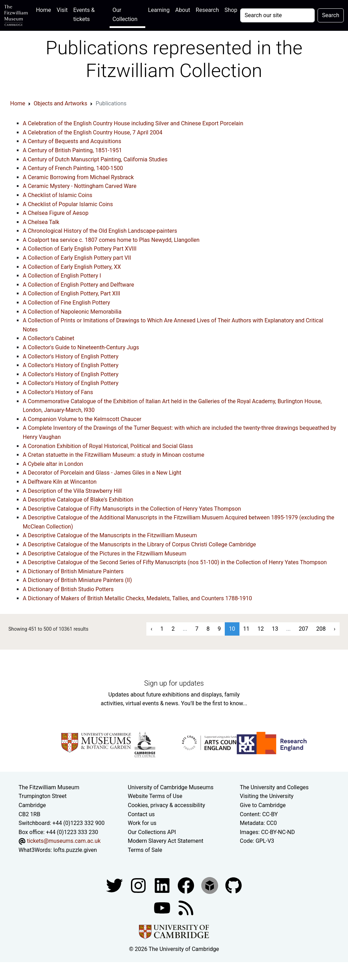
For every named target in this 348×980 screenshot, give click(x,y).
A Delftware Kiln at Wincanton (60, 482)
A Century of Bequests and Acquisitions (72, 141)
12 (261, 629)
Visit (62, 10)
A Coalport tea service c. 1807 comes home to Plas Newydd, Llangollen (111, 240)
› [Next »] (335, 629)
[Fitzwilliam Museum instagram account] (139, 885)
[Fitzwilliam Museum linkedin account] (187, 885)
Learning (159, 10)
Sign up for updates (174, 683)
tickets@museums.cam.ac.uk (64, 841)
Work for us (142, 823)
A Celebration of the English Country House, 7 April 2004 (93, 132)
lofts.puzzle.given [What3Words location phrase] (75, 850)
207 (303, 629)
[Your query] (277, 15)
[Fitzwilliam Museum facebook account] (163, 885)
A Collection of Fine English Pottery (66, 303)
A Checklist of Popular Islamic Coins (68, 204)
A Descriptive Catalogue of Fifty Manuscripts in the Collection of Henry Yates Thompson (132, 509)
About (183, 10)
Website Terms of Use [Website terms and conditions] (155, 796)
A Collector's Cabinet (48, 338)
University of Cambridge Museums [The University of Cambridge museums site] (171, 787)
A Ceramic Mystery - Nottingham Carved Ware (80, 186)
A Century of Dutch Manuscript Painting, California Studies (95, 159)
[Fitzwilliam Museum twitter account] (115, 885)
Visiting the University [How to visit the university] (267, 796)
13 (275, 629)
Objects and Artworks (60, 103)
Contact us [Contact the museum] (141, 814)
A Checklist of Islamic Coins (58, 195)
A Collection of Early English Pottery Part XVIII (80, 249)
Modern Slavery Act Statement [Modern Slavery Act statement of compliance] (166, 841)
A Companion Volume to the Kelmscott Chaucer (82, 419)
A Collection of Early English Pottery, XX (72, 267)
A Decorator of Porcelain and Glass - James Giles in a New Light (102, 473)
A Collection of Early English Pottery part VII (77, 258)
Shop (231, 10)
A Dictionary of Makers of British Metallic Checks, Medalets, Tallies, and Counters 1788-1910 (137, 598)
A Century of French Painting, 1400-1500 (73, 168)
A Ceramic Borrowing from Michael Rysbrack (78, 177)
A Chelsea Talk (41, 222)
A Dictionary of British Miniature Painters (73, 571)
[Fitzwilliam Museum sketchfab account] (210, 885)
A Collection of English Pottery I (62, 276)
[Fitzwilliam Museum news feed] (186, 907)
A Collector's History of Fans (58, 392)
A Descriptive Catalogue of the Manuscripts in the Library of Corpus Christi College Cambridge (139, 544)
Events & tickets (84, 15)
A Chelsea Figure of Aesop (56, 213)
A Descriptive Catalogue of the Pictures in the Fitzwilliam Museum (105, 554)
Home (45, 9)
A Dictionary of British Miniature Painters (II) (77, 580)
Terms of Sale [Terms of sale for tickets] (145, 850)
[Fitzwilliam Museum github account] (234, 885)
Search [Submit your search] (331, 15)
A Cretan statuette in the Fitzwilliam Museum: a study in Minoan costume (114, 455)
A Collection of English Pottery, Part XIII (71, 293)
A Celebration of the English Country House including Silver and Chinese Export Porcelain (133, 123)
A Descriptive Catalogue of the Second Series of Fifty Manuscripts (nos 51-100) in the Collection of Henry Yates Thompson (175, 562)
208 (321, 629)
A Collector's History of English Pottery (71, 356)
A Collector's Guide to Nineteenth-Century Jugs (81, 347)
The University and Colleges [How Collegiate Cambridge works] (274, 787)
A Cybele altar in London (53, 464)
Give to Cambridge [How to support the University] (263, 805)
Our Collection (125, 15)
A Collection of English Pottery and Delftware (78, 285)
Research (207, 10)
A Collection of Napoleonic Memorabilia (72, 312)
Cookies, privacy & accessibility (166, 805)
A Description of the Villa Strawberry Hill (72, 491)
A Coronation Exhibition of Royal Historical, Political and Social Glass (108, 446)
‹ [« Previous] (151, 629)
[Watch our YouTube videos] (163, 907)
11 (246, 629)
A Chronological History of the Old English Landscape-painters (100, 231)
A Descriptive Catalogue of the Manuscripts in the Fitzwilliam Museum (110, 535)
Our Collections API (152, 832)
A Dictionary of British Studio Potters (68, 589)
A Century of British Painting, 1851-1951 (72, 150)
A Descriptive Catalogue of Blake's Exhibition (78, 500)
